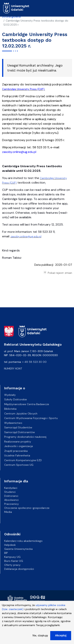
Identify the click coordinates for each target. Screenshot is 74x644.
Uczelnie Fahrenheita (17, 455)
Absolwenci (11, 500)
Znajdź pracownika (16, 451)
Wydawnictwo (13, 423)
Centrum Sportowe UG (19, 465)
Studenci (10, 492)
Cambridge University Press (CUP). (24, 89)
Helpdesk (10, 545)
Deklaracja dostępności (19, 569)
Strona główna (11, 17)
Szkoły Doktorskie (16, 399)
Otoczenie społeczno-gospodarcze (27, 508)
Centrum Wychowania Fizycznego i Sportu (31, 418)
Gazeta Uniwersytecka (18, 549)
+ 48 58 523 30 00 (34, 362)
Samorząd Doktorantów (20, 432)
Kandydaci (11, 488)
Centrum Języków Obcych (21, 414)
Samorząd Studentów (18, 427)
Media (8, 512)
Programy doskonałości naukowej (25, 437)
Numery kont (13, 369)
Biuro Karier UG (14, 561)
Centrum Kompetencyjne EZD (23, 460)
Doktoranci (11, 496)
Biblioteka (10, 409)
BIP (6, 553)
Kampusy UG (12, 557)
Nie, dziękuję (40, 636)
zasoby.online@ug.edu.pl (19, 152)
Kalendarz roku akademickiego (23, 541)
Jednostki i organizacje (19, 446)
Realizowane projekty (18, 442)
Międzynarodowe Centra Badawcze (27, 404)
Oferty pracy (12, 565)
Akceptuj (61, 636)
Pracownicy (12, 504)
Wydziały (10, 395)
